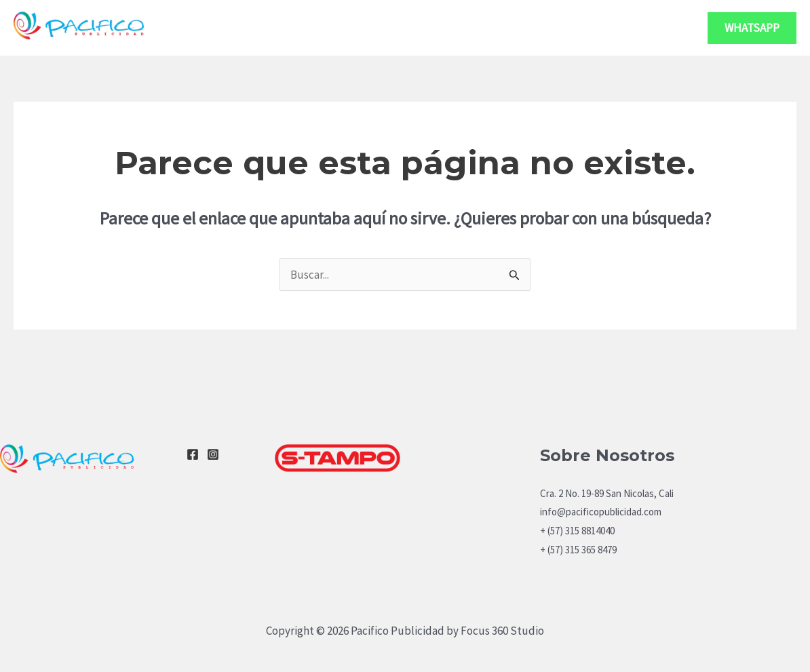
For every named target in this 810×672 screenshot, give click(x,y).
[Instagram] (213, 454)
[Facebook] (193, 454)
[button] (752, 28)
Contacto (653, 27)
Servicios (565, 28)
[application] (595, 28)
